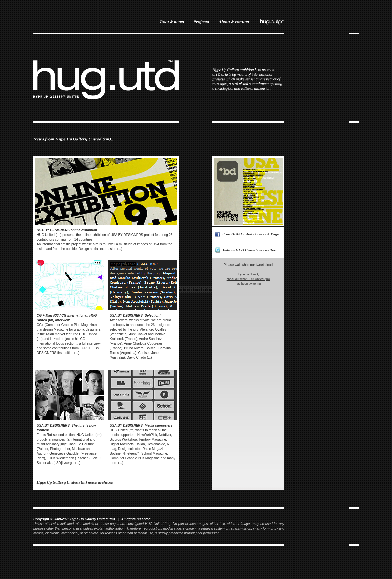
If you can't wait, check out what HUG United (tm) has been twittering (248, 279)
